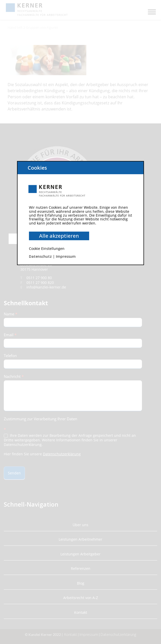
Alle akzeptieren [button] (59, 236)
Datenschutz (40, 256)
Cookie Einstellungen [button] (47, 248)
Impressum (66, 256)
